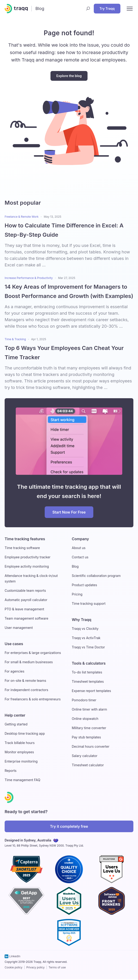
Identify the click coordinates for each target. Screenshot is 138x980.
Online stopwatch (85, 719)
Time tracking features (25, 539)
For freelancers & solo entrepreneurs (33, 699)
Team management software (26, 618)
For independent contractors (26, 690)
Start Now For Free (69, 512)
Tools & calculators (89, 663)
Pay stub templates (86, 737)
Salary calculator (85, 756)
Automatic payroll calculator (26, 600)
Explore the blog (69, 76)
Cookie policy (14, 967)
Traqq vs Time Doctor (88, 647)
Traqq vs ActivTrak (86, 638)
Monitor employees (19, 752)
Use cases (14, 644)
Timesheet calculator (88, 765)
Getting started (16, 724)
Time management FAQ (22, 780)
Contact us (80, 557)
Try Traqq (107, 8)
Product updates (84, 585)
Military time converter (89, 728)
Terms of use (57, 967)
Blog (75, 566)
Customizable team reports (25, 590)
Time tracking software (22, 548)
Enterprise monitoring (21, 761)
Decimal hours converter (91, 746)
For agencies (14, 671)
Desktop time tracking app (25, 733)
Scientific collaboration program (96, 576)
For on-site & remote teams (25, 681)
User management (19, 628)
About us (79, 548)
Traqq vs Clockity (85, 629)
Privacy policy (36, 967)
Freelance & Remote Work (22, 217)
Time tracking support (89, 603)
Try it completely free (69, 826)
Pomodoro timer (84, 700)
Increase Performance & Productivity (29, 278)
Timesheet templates (88, 681)
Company (80, 539)
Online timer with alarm (89, 709)
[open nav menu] (130, 9)
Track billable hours (20, 743)
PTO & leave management (24, 609)
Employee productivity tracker (28, 557)
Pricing (77, 594)
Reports (11, 771)
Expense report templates (91, 691)
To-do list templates (87, 672)
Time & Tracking (15, 339)
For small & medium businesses (29, 662)
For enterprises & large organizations (33, 653)
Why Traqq (82, 620)
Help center (15, 715)
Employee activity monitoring (27, 566)
